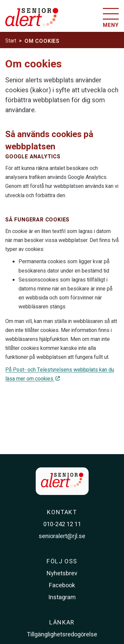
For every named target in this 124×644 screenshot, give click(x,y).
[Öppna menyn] (111, 19)
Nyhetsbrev (62, 573)
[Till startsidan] (32, 21)
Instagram (62, 597)
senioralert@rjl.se (62, 536)
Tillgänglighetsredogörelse (62, 635)
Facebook (62, 585)
